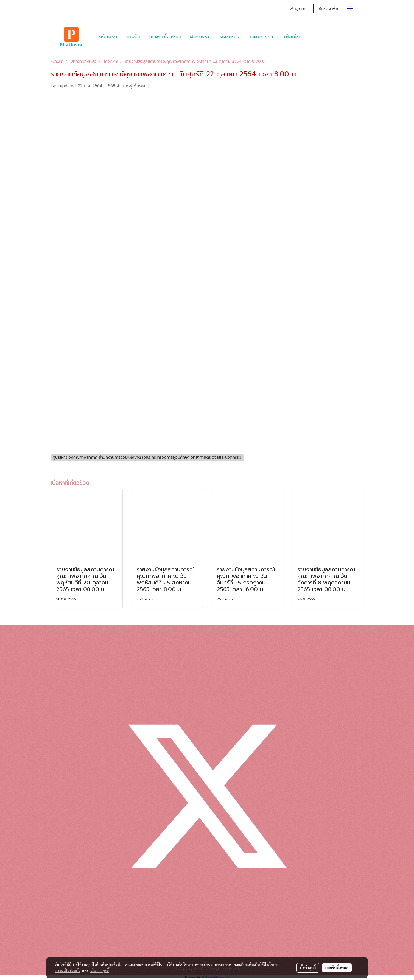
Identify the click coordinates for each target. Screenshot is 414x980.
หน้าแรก (108, 37)
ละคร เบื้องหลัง (165, 37)
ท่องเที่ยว (230, 37)
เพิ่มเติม (292, 37)
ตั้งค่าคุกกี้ (308, 968)
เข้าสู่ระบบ (299, 9)
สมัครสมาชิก (327, 9)
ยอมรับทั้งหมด (337, 968)
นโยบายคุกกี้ (100, 970)
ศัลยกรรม (200, 37)
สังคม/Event (262, 37)
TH (353, 8)
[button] (310, 37)
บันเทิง (133, 37)
